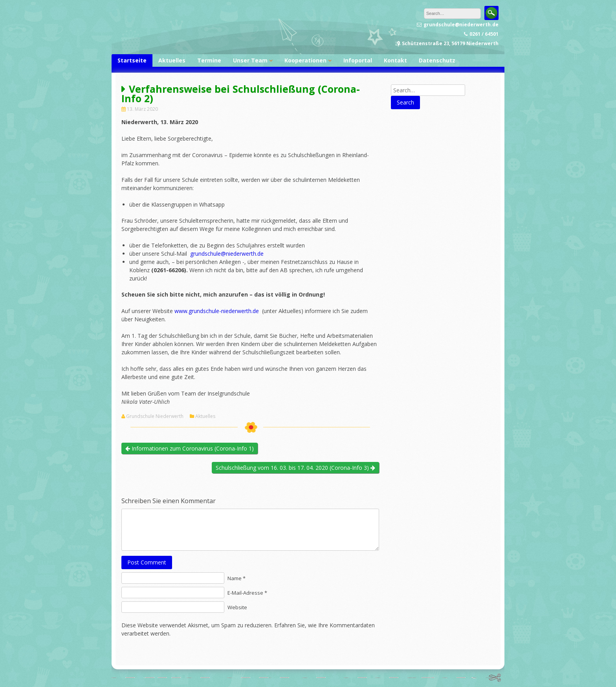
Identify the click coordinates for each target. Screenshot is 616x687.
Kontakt (395, 60)
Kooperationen (305, 60)
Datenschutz (437, 60)
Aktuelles (172, 60)
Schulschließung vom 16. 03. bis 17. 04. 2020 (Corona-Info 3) (295, 468)
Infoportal (358, 60)
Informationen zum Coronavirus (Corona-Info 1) (190, 448)
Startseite (132, 60)
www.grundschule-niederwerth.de (217, 311)
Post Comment (147, 562)
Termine (209, 60)
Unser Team (250, 60)
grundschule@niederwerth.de (227, 254)
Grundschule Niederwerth (155, 416)
